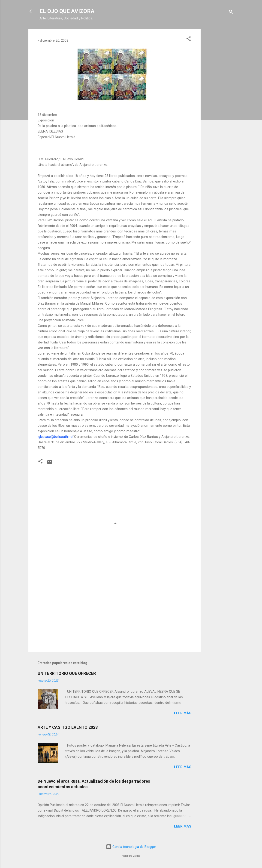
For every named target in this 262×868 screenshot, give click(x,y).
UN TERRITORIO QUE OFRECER (67, 673)
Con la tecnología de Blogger (131, 847)
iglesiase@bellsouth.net (56, 437)
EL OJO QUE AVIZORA (67, 11)
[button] (189, 39)
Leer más (183, 713)
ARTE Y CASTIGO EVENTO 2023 (68, 727)
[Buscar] (231, 13)
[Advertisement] (219, 98)
